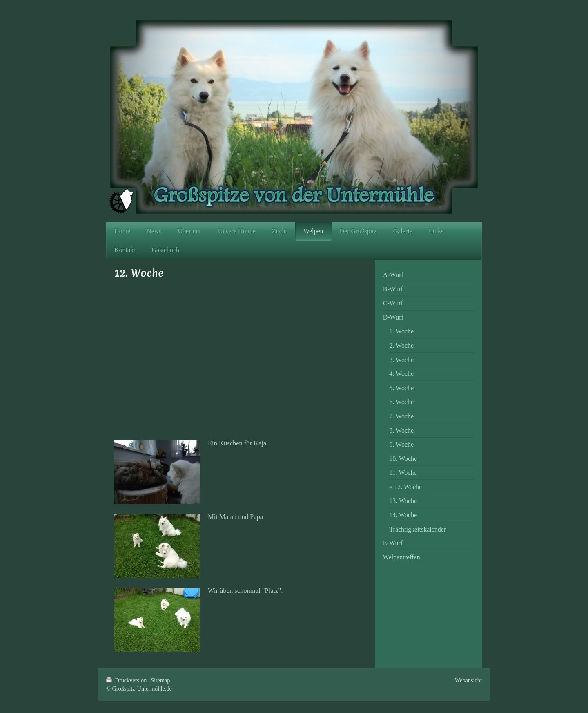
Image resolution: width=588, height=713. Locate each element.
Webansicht (468, 680)
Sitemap (160, 680)
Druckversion (127, 680)
